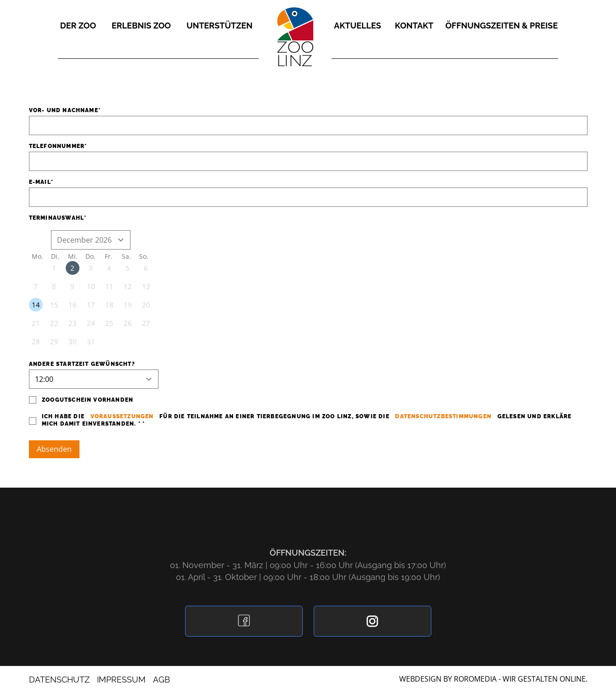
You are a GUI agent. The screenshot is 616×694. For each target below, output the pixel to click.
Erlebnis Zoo (141, 26)
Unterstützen (220, 26)
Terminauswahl (57, 218)
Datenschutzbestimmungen (444, 416)
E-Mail (40, 182)
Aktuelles (357, 26)
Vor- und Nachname (64, 110)
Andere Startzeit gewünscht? (82, 364)
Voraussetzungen (122, 416)
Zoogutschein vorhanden (86, 400)
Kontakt (414, 26)
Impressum (121, 680)
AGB (161, 680)
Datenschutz (59, 680)
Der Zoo (78, 26)
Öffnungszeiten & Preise (501, 26)
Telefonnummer (57, 146)
